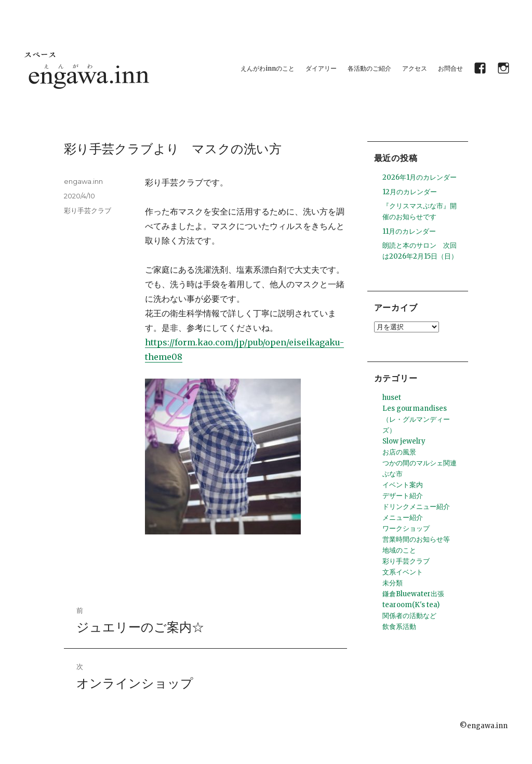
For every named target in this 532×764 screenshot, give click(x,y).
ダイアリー (321, 68)
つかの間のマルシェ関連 (420, 463)
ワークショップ (406, 528)
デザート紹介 (403, 496)
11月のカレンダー (409, 231)
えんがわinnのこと (268, 68)
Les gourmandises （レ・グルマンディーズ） (416, 419)
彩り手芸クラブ (88, 210)
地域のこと (399, 550)
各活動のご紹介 (369, 68)
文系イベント (403, 572)
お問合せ (450, 68)
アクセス (415, 68)
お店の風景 (399, 452)
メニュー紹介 (403, 518)
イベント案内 (403, 485)
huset (392, 398)
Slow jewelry (404, 441)
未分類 (393, 583)
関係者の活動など (409, 616)
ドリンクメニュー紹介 (416, 507)
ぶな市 (393, 474)
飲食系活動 (399, 627)
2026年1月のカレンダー (420, 177)
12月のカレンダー (410, 192)
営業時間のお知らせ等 (416, 539)
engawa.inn (83, 181)
